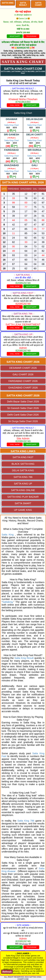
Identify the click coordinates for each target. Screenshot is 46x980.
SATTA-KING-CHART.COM (23, 69)
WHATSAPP (15, 36)
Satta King (8, 535)
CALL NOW (15, 105)
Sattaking (8, 602)
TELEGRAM (31, 36)
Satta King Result (24, 658)
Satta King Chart (23, 62)
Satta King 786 (26, 821)
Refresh (7, 972)
